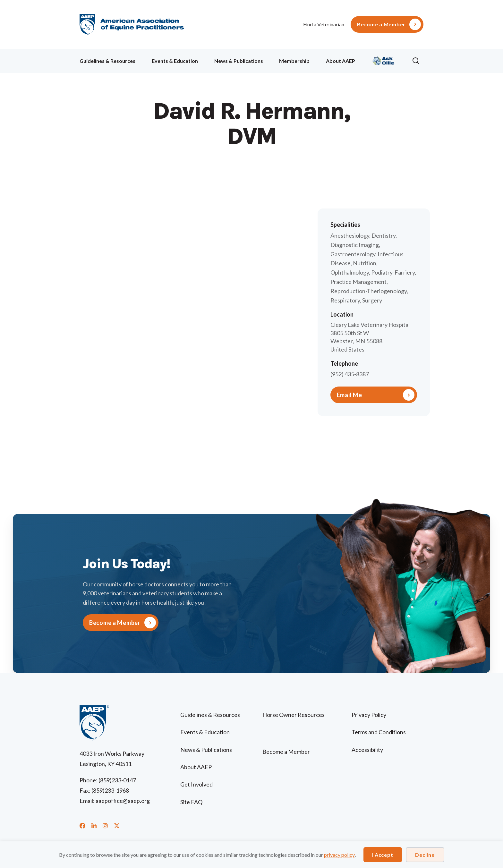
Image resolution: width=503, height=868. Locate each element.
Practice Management (358, 282)
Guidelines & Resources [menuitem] (107, 61)
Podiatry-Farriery (393, 272)
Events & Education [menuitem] (175, 61)
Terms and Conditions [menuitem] (379, 732)
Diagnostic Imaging (355, 245)
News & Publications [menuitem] (239, 61)
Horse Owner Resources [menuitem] (294, 715)
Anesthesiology (350, 235)
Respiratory (345, 300)
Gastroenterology (353, 254)
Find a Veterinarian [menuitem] (324, 24)
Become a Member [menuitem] (381, 24)
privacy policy (339, 855)
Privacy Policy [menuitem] (369, 715)
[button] (418, 61)
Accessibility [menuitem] (367, 750)
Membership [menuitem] (294, 61)
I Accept (383, 855)
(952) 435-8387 (350, 374)
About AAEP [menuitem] (341, 61)
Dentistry (384, 235)
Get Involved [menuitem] (196, 784)
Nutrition (365, 263)
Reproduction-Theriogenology (369, 291)
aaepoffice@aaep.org (123, 801)
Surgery (372, 300)
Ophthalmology (350, 272)
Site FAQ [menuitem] (191, 802)
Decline (425, 855)
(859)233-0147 (117, 780)
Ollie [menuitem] (384, 60)
